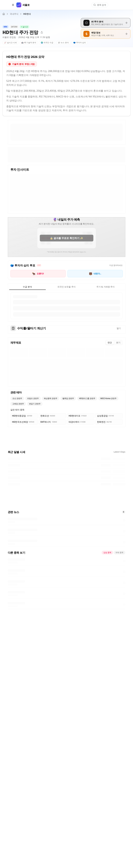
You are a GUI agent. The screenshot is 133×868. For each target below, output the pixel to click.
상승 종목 (107, 552)
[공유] (42, 32)
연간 (110, 342)
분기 (118, 342)
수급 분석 (27, 287)
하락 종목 (119, 552)
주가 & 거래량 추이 (106, 287)
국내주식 (14, 14)
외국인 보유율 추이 (66, 287)
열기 (119, 328)
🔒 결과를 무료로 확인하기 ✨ (66, 238)
